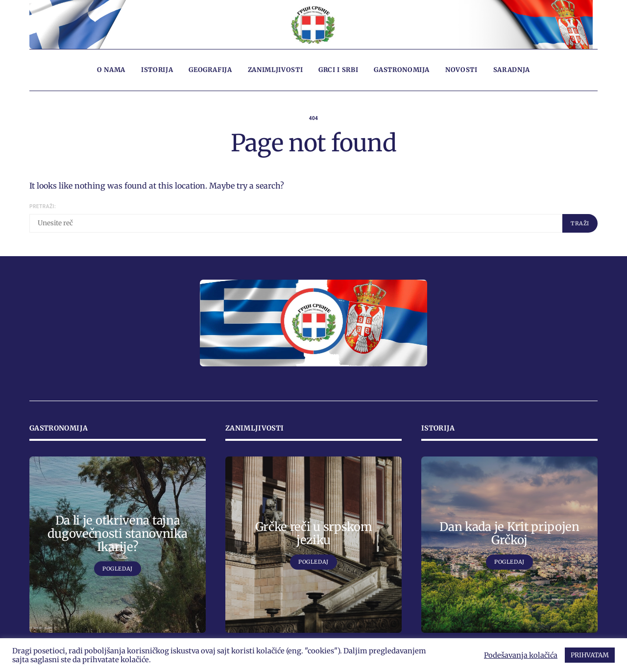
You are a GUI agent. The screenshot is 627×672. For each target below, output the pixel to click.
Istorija (157, 70)
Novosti (461, 70)
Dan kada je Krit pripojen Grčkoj (509, 533)
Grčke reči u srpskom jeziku (314, 533)
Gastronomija (402, 70)
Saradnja (512, 70)
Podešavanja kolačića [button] (521, 655)
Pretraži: (43, 206)
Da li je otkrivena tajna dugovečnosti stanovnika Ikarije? (117, 534)
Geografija (210, 70)
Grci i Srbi (338, 70)
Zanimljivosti (275, 70)
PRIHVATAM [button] (590, 655)
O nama (111, 70)
